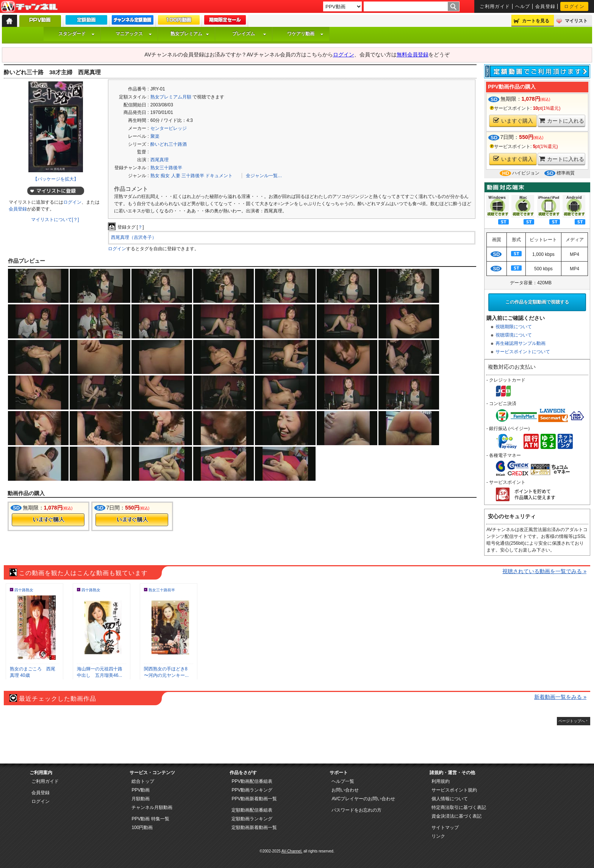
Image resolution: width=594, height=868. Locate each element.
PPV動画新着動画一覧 (254, 799)
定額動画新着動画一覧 (254, 827)
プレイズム (249, 34)
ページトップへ (572, 721)
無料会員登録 (413, 55)
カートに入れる (562, 121)
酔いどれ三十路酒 (169, 144)
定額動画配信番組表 (252, 810)
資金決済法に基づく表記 (456, 816)
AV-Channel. (292, 851)
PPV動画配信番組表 (252, 781)
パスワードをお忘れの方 (356, 810)
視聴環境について (514, 335)
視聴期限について (514, 327)
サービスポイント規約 (454, 790)
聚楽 (155, 136)
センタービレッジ (169, 128)
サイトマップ (445, 827)
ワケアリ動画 (305, 34)
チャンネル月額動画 (152, 807)
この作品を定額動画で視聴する (537, 302)
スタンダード (77, 34)
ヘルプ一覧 (343, 781)
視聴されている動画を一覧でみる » (544, 571)
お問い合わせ (345, 790)
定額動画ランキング (252, 819)
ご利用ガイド (495, 6)
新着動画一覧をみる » (560, 697)
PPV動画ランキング (252, 790)
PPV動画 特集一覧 (150, 819)
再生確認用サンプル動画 (521, 343)
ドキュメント (219, 176)
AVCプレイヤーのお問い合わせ (363, 799)
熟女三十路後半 (166, 168)
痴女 (165, 176)
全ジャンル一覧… (264, 176)
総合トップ (143, 781)
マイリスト (576, 21)
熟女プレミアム (190, 34)
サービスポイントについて (523, 352)
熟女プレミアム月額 (171, 97)
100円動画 (142, 827)
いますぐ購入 (513, 121)
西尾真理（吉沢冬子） (134, 237)
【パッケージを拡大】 (56, 179)
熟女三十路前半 (162, 590)
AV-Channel (29, 7)
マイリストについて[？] (55, 220)
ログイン (574, 6)
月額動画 (141, 799)
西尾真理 (159, 160)
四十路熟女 (24, 590)
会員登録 (546, 6)
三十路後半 (193, 176)
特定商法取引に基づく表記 (459, 807)
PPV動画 (141, 790)
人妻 (176, 176)
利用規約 (441, 781)
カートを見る (536, 21)
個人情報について (450, 799)
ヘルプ (523, 6)
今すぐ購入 (48, 520)
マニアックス (134, 34)
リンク (438, 836)
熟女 (155, 176)
